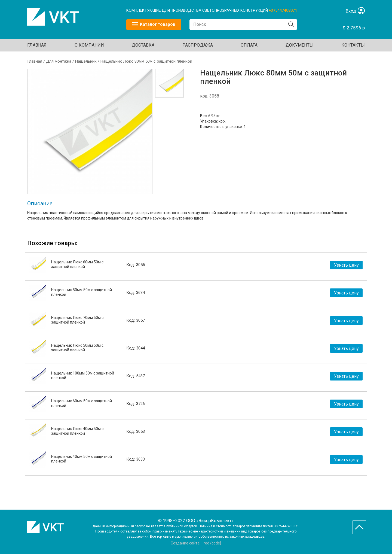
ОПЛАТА (249, 45)
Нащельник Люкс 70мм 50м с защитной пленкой (77, 320)
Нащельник (86, 61)
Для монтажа (59, 61)
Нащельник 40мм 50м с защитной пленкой (82, 459)
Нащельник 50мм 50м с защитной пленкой (82, 292)
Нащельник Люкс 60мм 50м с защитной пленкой (77, 264)
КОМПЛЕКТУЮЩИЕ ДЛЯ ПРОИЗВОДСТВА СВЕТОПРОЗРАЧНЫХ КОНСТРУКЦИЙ (197, 10)
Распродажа (198, 45)
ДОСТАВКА (143, 45)
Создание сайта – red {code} (196, 543)
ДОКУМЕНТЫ (300, 45)
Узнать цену (346, 265)
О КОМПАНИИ (89, 45)
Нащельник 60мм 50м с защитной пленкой (82, 403)
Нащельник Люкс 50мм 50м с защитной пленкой (77, 348)
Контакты (353, 45)
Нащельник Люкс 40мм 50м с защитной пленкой (77, 431)
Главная (37, 45)
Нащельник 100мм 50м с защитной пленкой (83, 375)
